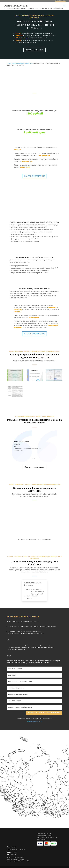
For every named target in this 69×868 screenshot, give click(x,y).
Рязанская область (18, 63)
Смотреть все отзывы (34, 467)
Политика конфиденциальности (34, 722)
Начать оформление (34, 50)
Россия (9, 63)
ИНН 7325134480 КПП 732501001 (12, 853)
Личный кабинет (60, 1)
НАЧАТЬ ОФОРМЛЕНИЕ (34, 176)
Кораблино (29, 63)
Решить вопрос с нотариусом (44, 713)
